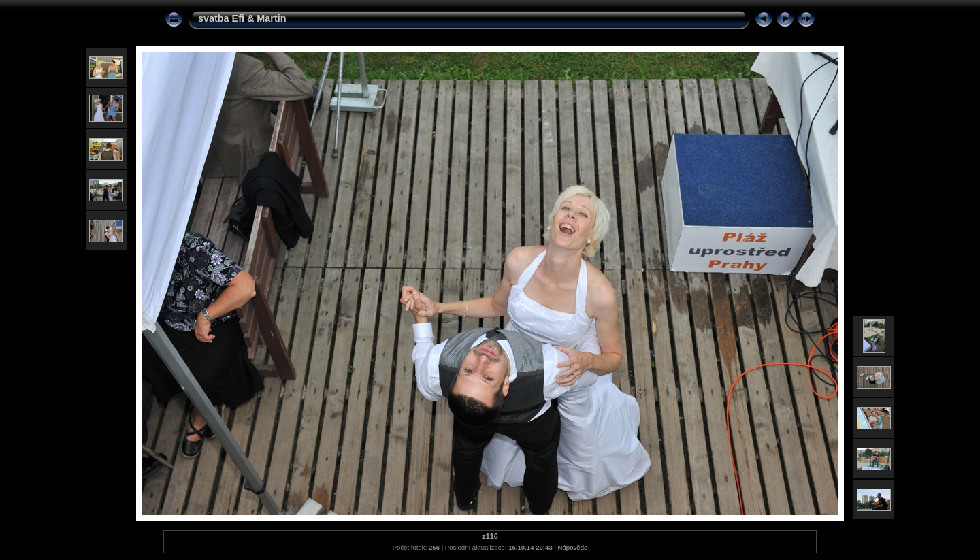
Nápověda (573, 547)
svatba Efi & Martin (242, 18)
